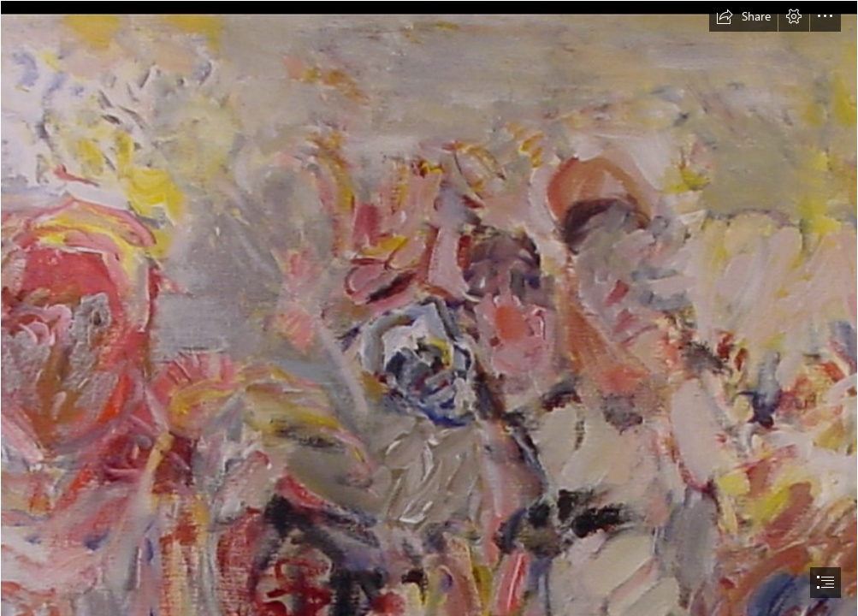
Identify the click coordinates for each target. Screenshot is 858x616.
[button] (743, 16)
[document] (429, 308)
